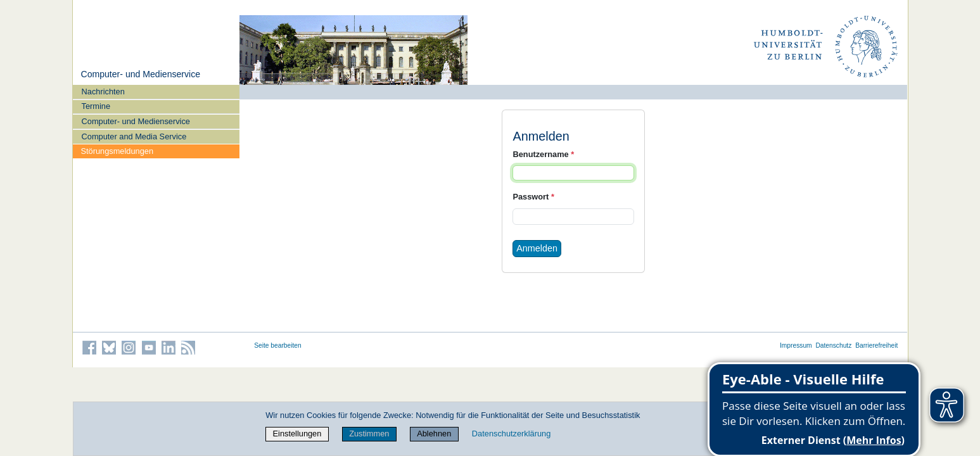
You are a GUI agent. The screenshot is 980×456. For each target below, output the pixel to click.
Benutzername (543, 154)
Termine (96, 106)
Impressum (796, 345)
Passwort (533, 197)
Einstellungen (297, 434)
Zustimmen (369, 434)
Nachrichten (103, 92)
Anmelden (537, 248)
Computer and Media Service (134, 136)
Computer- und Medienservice (140, 74)
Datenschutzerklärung (511, 434)
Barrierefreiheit (876, 345)
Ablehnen (434, 434)
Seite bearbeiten (278, 345)
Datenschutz (833, 345)
